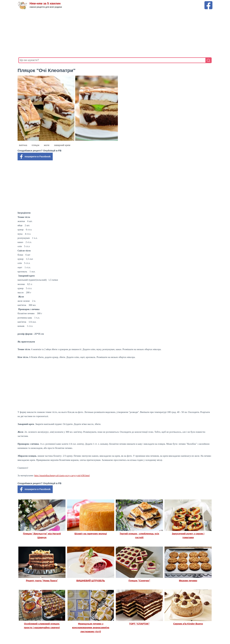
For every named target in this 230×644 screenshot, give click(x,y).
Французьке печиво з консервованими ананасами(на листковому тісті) (91, 628)
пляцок (35, 145)
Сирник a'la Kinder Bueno (188, 624)
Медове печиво (188, 581)
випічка (23, 145)
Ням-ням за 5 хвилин (45, 4)
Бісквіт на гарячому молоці (91, 534)
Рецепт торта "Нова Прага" (42, 581)
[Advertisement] (114, 33)
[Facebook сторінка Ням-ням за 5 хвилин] (208, 3)
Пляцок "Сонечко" (139, 581)
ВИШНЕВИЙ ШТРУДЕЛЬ (91, 581)
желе (47, 145)
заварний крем (62, 145)
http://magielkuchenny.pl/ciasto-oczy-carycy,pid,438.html (62, 475)
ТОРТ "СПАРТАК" (139, 624)
